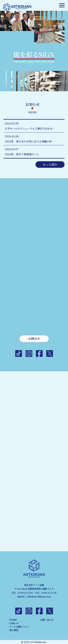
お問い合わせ (47, 620)
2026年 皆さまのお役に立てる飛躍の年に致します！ (31, 142)
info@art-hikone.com (39, 596)
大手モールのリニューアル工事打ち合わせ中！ (31, 129)
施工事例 (14, 630)
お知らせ (14, 623)
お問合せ (34, 339)
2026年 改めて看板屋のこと (22, 154)
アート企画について (19, 627)
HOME (13, 620)
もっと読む (50, 165)
